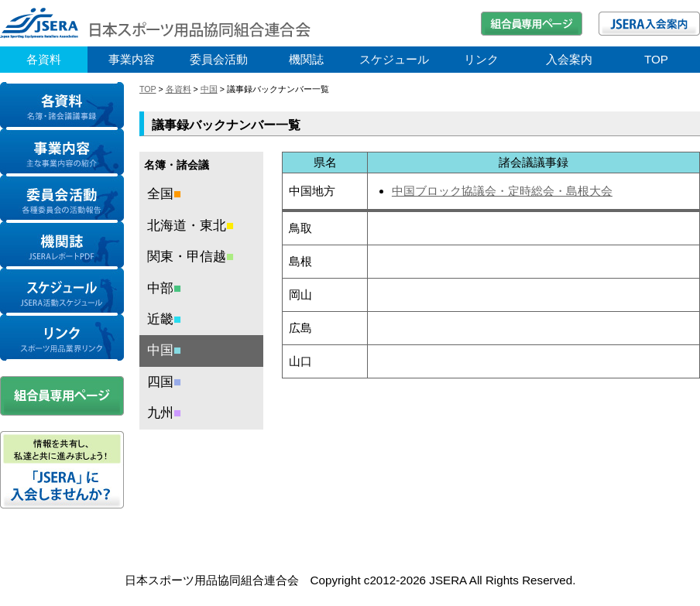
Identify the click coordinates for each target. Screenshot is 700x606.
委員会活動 (219, 59)
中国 (209, 89)
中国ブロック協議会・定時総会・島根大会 (502, 191)
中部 (164, 288)
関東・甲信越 (190, 257)
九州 (164, 413)
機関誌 (306, 59)
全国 (164, 194)
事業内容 (132, 59)
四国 (164, 382)
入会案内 (569, 59)
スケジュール (394, 59)
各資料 (44, 59)
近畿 (164, 319)
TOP (656, 59)
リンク (481, 59)
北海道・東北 (190, 226)
